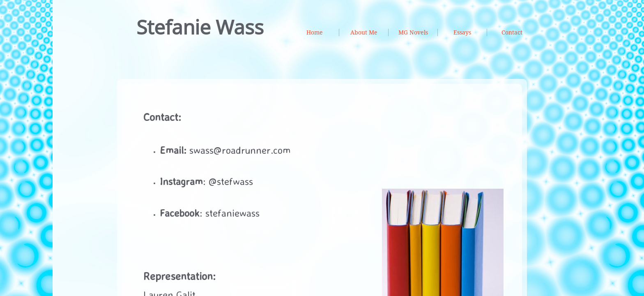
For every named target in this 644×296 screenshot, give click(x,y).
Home (315, 32)
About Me (364, 32)
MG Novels (413, 32)
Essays (462, 32)
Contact (512, 32)
